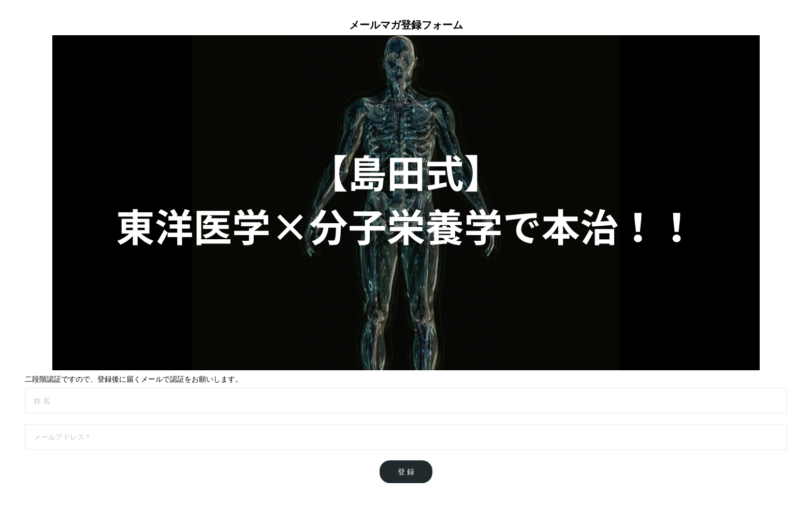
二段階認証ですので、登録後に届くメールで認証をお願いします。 (134, 379)
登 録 (406, 472)
